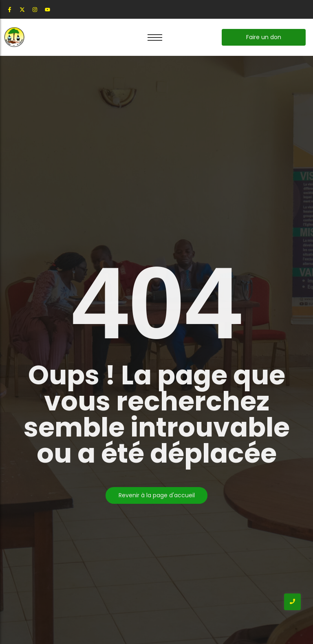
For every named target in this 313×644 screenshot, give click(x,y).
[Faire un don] (264, 37)
